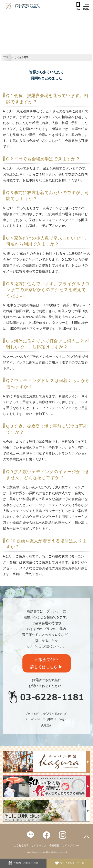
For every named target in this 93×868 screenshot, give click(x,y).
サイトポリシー (71, 845)
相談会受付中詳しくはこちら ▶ (46, 663)
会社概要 (54, 845)
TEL (78, 6)
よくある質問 (21, 57)
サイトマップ (39, 845)
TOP (6, 57)
